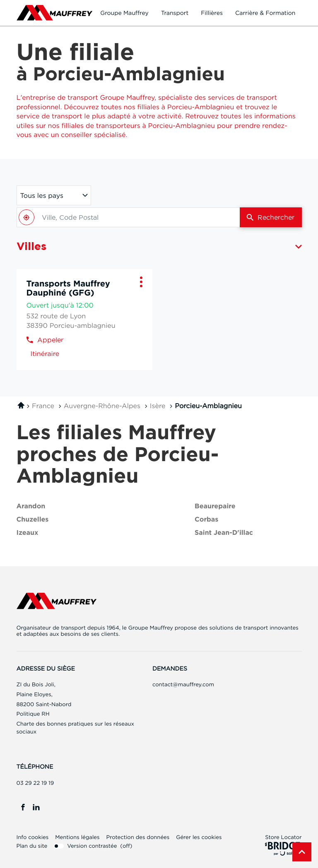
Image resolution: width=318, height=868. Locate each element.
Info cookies (33, 837)
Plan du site (32, 846)
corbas (206, 520)
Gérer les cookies (199, 837)
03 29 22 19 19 (35, 783)
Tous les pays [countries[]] (42, 195)
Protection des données (138, 837)
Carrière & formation (265, 13)
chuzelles (33, 520)
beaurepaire (215, 506)
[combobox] (128, 217)
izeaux (28, 533)
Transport (175, 13)
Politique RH (33, 714)
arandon (31, 506)
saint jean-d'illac (224, 533)
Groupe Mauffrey (124, 13)
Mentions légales (77, 837)
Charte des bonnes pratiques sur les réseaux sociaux (75, 729)
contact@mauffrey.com (183, 685)
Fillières (212, 13)
